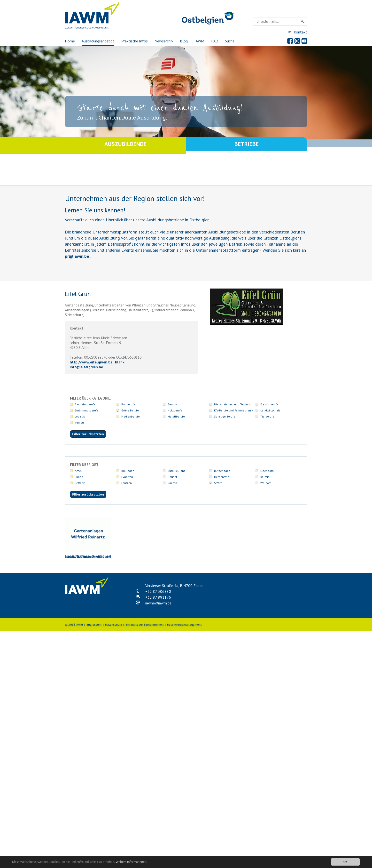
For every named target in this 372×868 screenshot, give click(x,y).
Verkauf (80, 422)
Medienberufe (131, 416)
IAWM (199, 41)
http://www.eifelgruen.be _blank (97, 362)
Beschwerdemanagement (184, 624)
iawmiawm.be (158, 603)
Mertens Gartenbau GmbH (233, 538)
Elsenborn (267, 471)
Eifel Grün (185, 538)
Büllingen (128, 471)
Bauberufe (128, 404)
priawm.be (77, 256)
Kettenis (80, 483)
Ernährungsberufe (87, 410)
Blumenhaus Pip (136, 538)
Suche (230, 41)
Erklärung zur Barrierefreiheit (144, 624)
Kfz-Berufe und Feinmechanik (234, 410)
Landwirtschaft (270, 410)
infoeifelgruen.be (86, 367)
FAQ (215, 41)
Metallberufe (176, 416)
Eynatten (127, 477)
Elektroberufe (269, 404)
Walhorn (266, 483)
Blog (184, 41)
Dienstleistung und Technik (232, 404)
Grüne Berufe (130, 410)
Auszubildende (125, 145)
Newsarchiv (164, 41)
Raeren (172, 483)
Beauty (172, 404)
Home (70, 41)
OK (345, 862)
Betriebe (247, 145)
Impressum (94, 624)
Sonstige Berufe (225, 416)
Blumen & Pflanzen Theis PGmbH (88, 538)
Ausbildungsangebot (98, 41)
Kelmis (265, 477)
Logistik (80, 416)
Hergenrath (222, 477)
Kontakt (300, 32)
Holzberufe (175, 410)
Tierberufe (267, 416)
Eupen (79, 477)
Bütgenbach (222, 471)
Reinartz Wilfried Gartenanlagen (282, 538)
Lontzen (127, 483)
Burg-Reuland (177, 471)
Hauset (172, 477)
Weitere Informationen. (132, 862)
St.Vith (218, 483)
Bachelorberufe (85, 404)
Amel (78, 471)
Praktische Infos (135, 41)
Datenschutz (113, 624)
